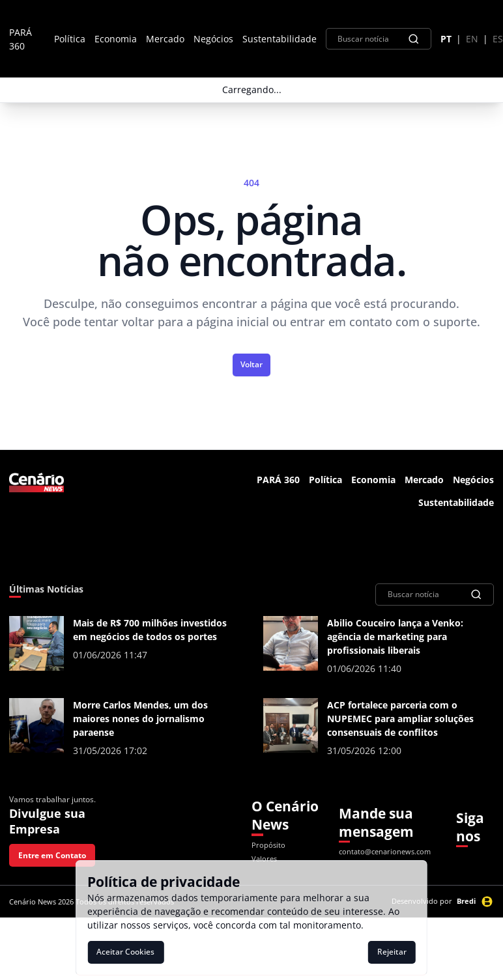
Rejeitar (392, 952)
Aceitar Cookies (125, 952)
